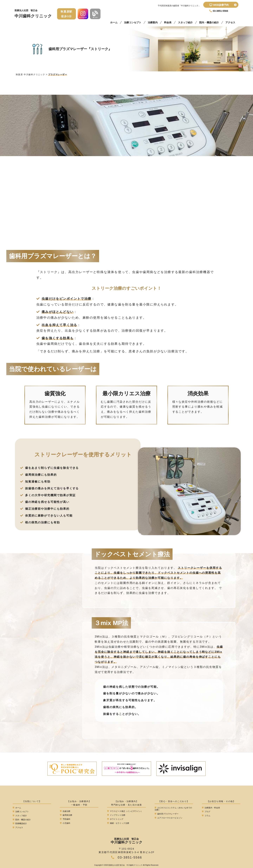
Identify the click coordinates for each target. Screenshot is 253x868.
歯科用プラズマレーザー (167, 814)
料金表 (168, 22)
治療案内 (153, 22)
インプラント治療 (116, 815)
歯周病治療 (66, 815)
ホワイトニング (115, 819)
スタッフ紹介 (185, 22)
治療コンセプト (133, 22)
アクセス (230, 22)
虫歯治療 (65, 811)
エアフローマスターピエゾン (168, 818)
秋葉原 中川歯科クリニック (30, 75)
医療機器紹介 (20, 823)
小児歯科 (65, 823)
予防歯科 (65, 819)
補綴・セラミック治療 (118, 823)
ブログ (206, 812)
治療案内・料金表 (211, 808)
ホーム (114, 22)
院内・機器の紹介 (209, 22)
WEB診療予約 (223, 5)
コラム (206, 816)
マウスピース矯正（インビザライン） (125, 811)
